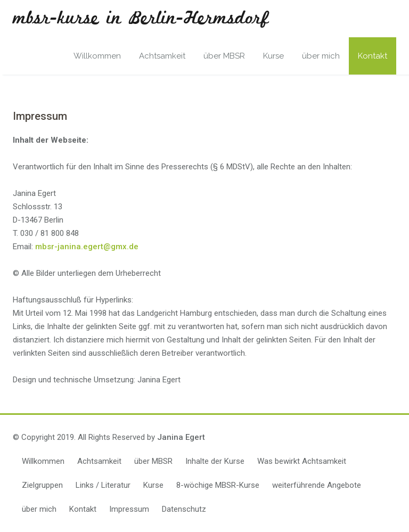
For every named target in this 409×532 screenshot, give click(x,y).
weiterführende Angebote (317, 485)
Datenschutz (184, 509)
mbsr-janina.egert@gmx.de (87, 247)
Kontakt (373, 56)
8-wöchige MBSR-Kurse (218, 485)
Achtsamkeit (162, 56)
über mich (321, 56)
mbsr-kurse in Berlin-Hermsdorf (141, 19)
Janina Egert (181, 437)
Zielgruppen (42, 485)
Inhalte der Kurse (215, 461)
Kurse (273, 56)
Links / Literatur (103, 485)
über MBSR (224, 56)
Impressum (129, 509)
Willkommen (97, 56)
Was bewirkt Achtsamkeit (302, 461)
